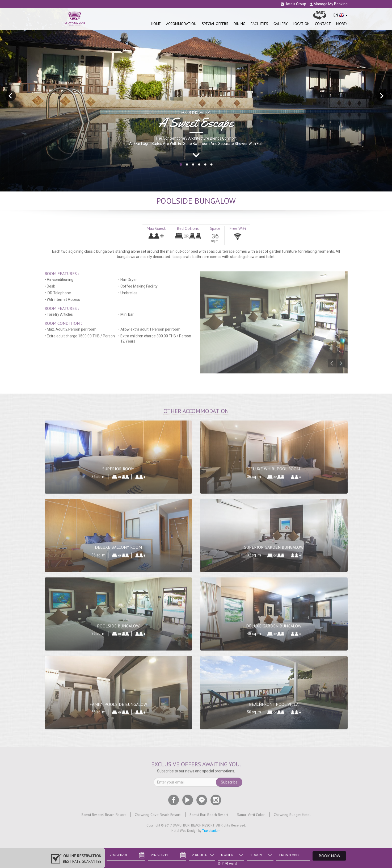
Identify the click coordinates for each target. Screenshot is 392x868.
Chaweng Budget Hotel (292, 818)
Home (156, 24)
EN (341, 15)
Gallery (281, 24)
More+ (342, 24)
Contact (323, 24)
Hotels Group (293, 4)
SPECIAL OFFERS (215, 24)
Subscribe (229, 785)
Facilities (259, 24)
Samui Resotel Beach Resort (104, 818)
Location (301, 24)
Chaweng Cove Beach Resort (158, 818)
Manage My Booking (329, 4)
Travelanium (211, 831)
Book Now (329, 856)
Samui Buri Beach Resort (209, 818)
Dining (239, 24)
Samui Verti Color (251, 818)
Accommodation (181, 24)
